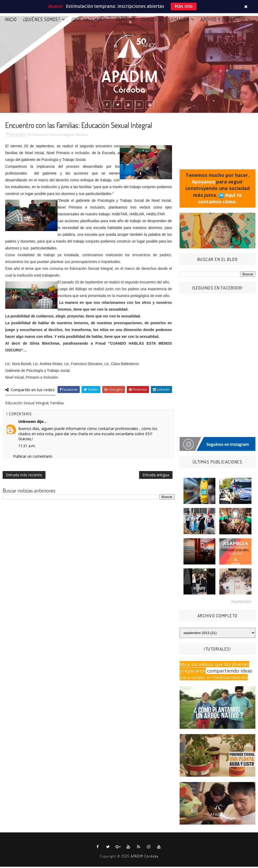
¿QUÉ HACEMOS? (88, 21)
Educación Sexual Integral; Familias (61, 136)
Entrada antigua (156, 476)
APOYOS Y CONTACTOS (223, 21)
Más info (184, 6)
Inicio (11, 21)
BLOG (127, 36)
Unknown (27, 423)
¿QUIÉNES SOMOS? (42, 21)
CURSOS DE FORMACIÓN (165, 21)
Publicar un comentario (33, 458)
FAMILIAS (126, 21)
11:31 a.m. (27, 447)
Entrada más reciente (24, 476)
